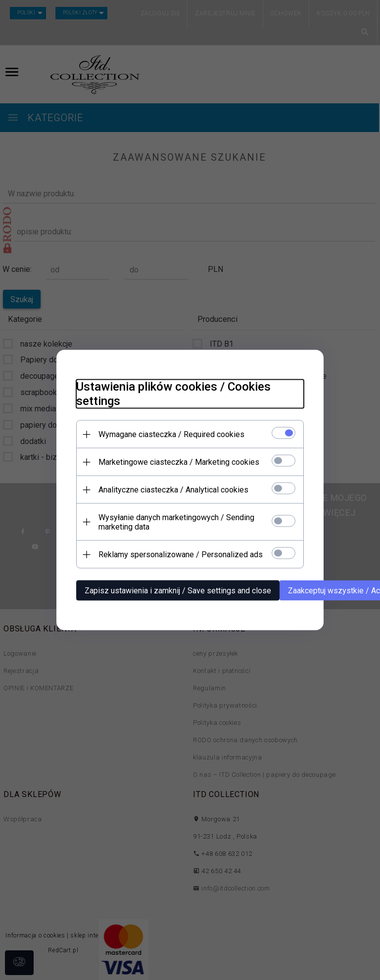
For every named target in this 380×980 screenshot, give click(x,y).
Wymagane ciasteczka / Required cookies (171, 434)
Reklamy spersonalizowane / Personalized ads (181, 555)
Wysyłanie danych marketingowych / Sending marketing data (176, 522)
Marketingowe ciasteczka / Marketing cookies (179, 462)
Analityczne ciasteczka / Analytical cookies (173, 490)
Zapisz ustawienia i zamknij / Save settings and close (178, 591)
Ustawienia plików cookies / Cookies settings (173, 394)
